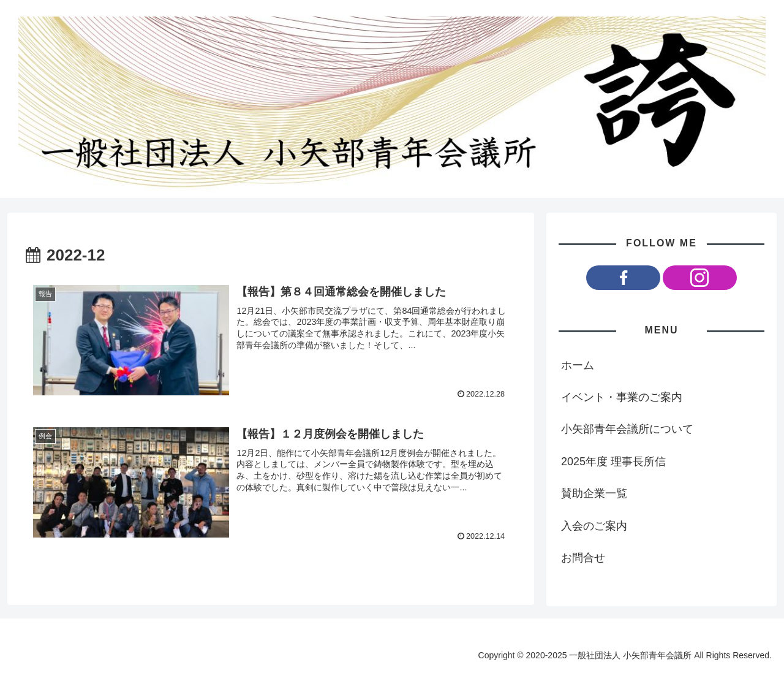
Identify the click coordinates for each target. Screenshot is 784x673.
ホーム (578, 365)
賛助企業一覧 (594, 493)
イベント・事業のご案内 (622, 397)
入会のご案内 (594, 526)
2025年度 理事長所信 (613, 462)
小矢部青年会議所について (627, 429)
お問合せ (583, 558)
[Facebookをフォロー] (623, 278)
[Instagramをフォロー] (700, 278)
